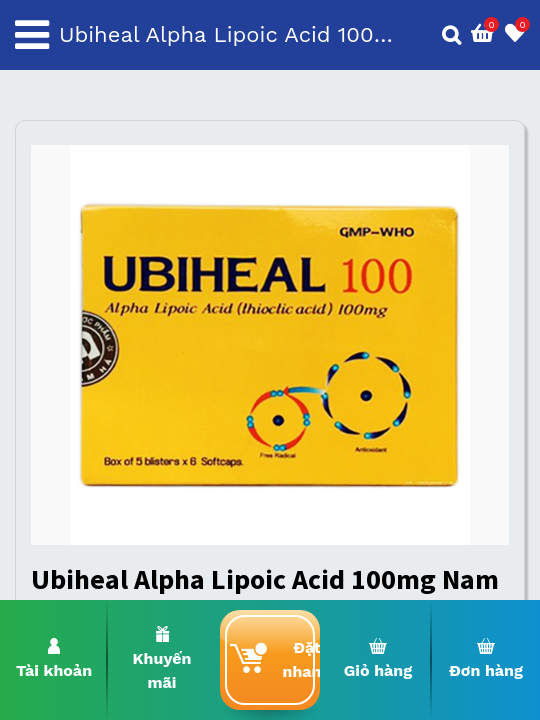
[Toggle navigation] (32, 35)
